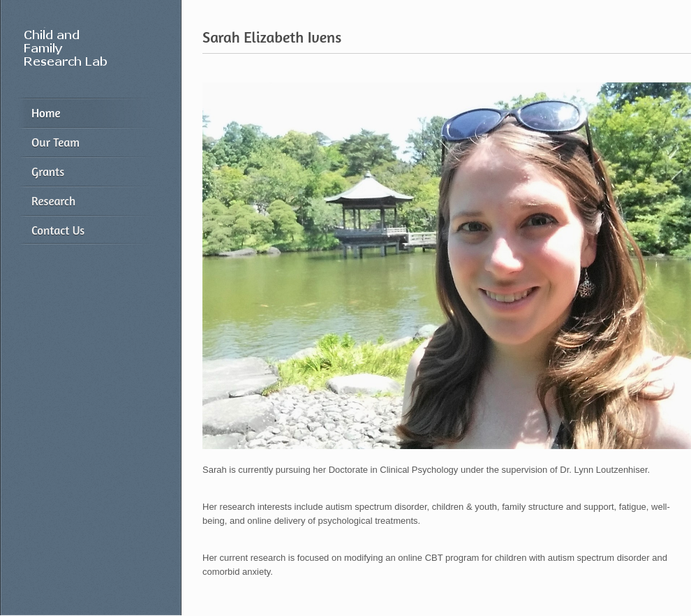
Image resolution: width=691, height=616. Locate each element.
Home (46, 113)
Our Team (55, 142)
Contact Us (58, 230)
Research (53, 201)
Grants (48, 171)
